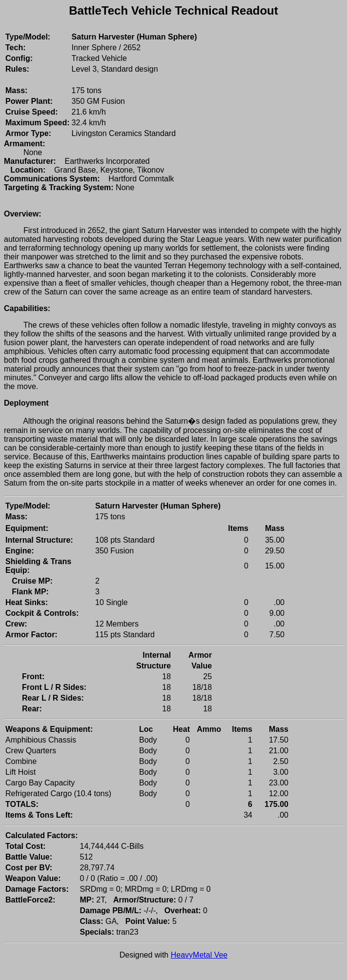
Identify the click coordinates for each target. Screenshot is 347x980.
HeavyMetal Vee (199, 955)
